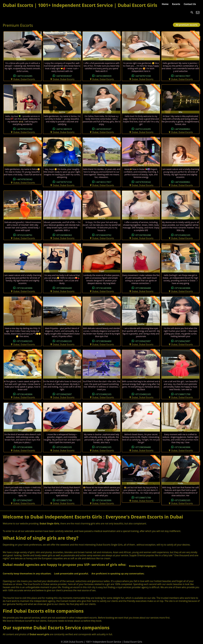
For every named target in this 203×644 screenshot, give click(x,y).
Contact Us (190, 4)
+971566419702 (103, 235)
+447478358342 (24, 179)
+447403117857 (182, 76)
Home (165, 4)
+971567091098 (143, 235)
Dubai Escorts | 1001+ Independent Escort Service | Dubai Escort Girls (80, 5)
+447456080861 (182, 129)
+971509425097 (143, 341)
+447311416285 (24, 76)
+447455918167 (64, 76)
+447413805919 (103, 76)
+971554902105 (182, 235)
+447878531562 (24, 129)
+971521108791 (24, 235)
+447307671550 (143, 76)
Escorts (176, 4)
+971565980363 (64, 235)
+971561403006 (24, 288)
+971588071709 (182, 394)
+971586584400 (64, 288)
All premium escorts (187, 25)
